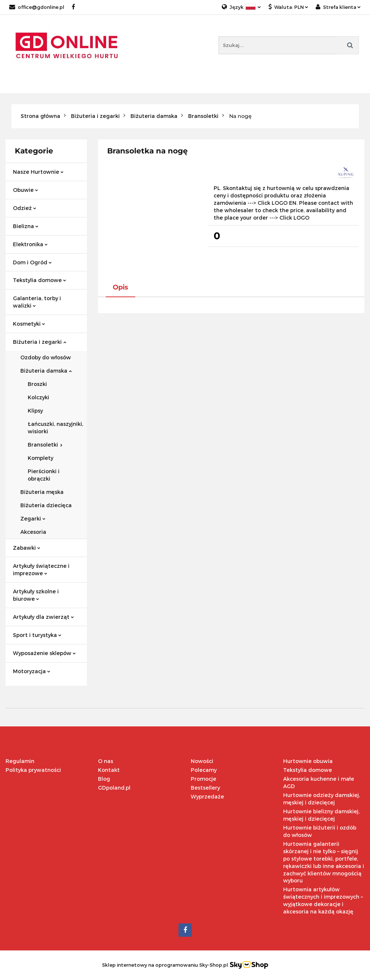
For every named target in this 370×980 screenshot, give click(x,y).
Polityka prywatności (33, 770)
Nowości (202, 761)
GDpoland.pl (114, 788)
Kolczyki (38, 397)
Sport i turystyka (37, 635)
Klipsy (35, 411)
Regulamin (20, 761)
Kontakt (109, 770)
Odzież (25, 208)
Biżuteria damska (46, 371)
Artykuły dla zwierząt (43, 617)
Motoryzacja (32, 671)
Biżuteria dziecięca (46, 505)
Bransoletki (45, 445)
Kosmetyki (29, 324)
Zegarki (33, 518)
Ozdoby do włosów (46, 357)
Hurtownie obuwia (308, 761)
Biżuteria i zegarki (40, 342)
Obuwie (26, 190)
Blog (104, 779)
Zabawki (27, 548)
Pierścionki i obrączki (44, 475)
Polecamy (204, 770)
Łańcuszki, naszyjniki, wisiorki (55, 428)
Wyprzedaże (207, 796)
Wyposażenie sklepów (44, 653)
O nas (106, 761)
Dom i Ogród (32, 262)
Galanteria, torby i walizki (37, 302)
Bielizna (26, 226)
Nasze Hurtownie (38, 172)
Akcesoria (33, 532)
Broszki (37, 384)
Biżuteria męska (42, 492)
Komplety (40, 458)
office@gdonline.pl (37, 7)
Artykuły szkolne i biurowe (36, 595)
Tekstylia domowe (40, 280)
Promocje (203, 779)
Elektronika (30, 244)
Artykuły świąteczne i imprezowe (41, 569)
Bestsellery (205, 788)
